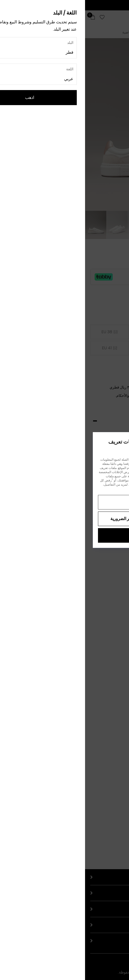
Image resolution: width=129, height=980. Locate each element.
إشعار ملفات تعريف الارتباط (92, 489)
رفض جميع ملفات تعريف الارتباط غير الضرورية (65, 519)
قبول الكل (65, 535)
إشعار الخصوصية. (60, 489)
